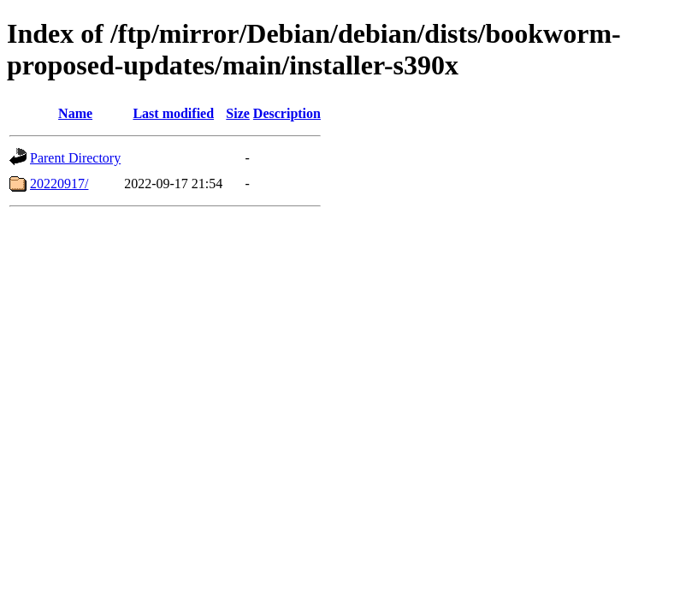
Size (238, 113)
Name (75, 113)
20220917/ (59, 184)
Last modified (173, 113)
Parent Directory (75, 158)
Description (287, 113)
